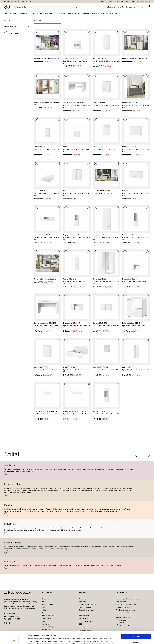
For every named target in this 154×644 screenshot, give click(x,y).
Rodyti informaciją (110, 640)
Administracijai (85, 616)
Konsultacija (131, 7)
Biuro (32, 13)
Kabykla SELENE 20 (100, 147)
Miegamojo (48, 13)
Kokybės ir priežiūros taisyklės (127, 605)
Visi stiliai (142, 455)
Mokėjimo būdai (122, 617)
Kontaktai (121, 7)
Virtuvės (39, 13)
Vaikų (15, 13)
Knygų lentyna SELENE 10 (72, 235)
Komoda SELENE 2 (100, 103)
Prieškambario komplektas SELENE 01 (136, 58)
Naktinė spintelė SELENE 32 (132, 323)
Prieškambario (24, 13)
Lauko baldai (72, 13)
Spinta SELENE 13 (70, 279)
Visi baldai (110, 13)
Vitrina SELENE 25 (99, 411)
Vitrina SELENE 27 (70, 58)
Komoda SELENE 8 (129, 191)
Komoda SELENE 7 (70, 191)
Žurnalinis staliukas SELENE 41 (74, 103)
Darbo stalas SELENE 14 (131, 279)
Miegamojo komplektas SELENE (104, 191)
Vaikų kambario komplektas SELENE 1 (47, 58)
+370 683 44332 (123, 2)
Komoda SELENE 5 (129, 147)
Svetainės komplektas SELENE (45, 279)
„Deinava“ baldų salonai (88, 605)
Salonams (83, 613)
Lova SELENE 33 (69, 367)
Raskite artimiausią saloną (141, 2)
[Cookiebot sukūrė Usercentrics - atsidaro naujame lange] (14, 640)
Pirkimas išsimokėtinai (124, 613)
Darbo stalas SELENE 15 (72, 323)
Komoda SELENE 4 (70, 147)
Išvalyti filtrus (14, 33)
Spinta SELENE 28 (99, 58)
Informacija (111, 7)
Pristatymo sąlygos (123, 607)
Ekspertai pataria (85, 607)
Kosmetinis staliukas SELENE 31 (45, 323)
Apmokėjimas (121, 602)
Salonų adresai (27, 2)
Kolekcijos (87, 13)
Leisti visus (136, 623)
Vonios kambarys (59, 13)
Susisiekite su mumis (87, 610)
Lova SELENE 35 (40, 191)
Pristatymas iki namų (11, 2)
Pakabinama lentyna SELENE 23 (45, 411)
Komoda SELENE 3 (41, 147)
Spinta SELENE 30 (99, 279)
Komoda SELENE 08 (130, 103)
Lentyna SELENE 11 (99, 235)
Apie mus (83, 599)
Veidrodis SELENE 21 (100, 367)
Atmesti (136, 630)
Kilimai (117, 13)
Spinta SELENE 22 (129, 367)
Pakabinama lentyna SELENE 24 (75, 411)
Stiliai (80, 13)
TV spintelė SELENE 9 (42, 235)
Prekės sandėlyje (98, 13)
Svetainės (8, 13)
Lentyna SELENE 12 (129, 235)
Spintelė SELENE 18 (100, 323)
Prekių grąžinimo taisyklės (125, 610)
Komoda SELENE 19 (41, 367)
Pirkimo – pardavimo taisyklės (127, 599)
